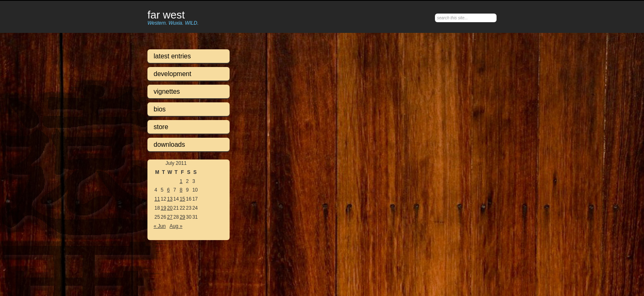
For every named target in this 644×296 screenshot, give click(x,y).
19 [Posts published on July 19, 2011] (163, 208)
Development (172, 74)
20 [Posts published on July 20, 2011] (170, 208)
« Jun (160, 226)
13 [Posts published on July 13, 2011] (170, 199)
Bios (160, 109)
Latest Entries (172, 56)
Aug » (176, 226)
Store (161, 127)
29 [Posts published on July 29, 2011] (182, 217)
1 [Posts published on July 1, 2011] (181, 181)
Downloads (169, 145)
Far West (166, 15)
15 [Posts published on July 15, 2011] (182, 199)
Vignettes (167, 91)
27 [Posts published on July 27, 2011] (170, 217)
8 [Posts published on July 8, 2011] (181, 190)
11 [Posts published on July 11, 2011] (157, 199)
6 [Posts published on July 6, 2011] (169, 190)
